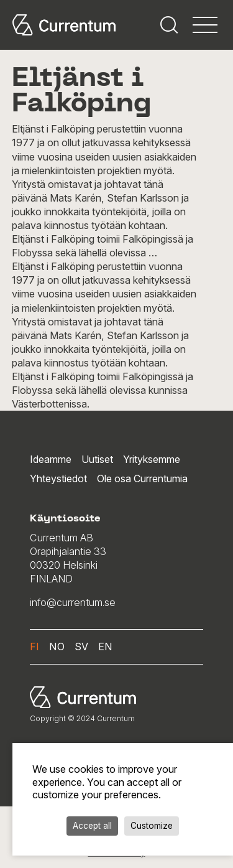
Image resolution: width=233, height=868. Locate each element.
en (105, 646)
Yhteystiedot (58, 478)
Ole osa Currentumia (142, 478)
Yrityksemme (152, 459)
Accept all (92, 826)
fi (34, 646)
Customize (152, 826)
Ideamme (51, 459)
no (57, 646)
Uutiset (97, 459)
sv (81, 646)
